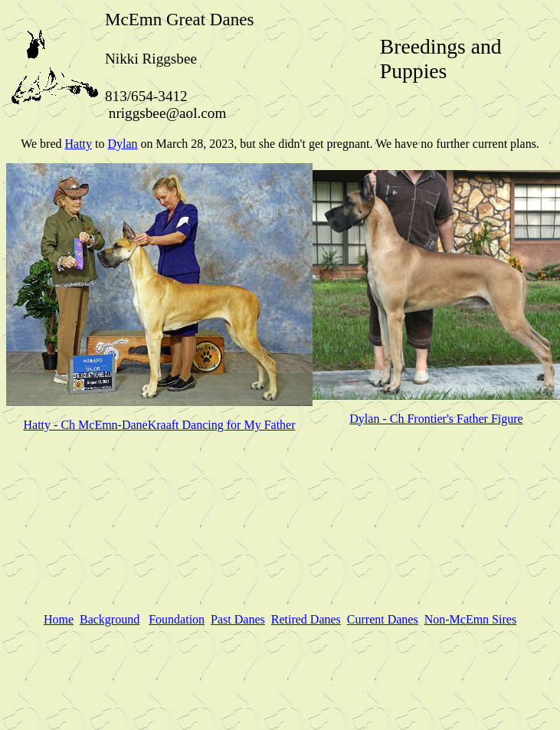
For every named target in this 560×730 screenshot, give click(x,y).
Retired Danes (306, 619)
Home (59, 619)
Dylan (122, 144)
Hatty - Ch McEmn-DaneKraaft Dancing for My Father (160, 425)
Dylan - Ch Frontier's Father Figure (436, 419)
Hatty (78, 144)
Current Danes (383, 619)
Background (110, 619)
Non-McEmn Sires (470, 619)
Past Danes (238, 619)
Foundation (177, 619)
